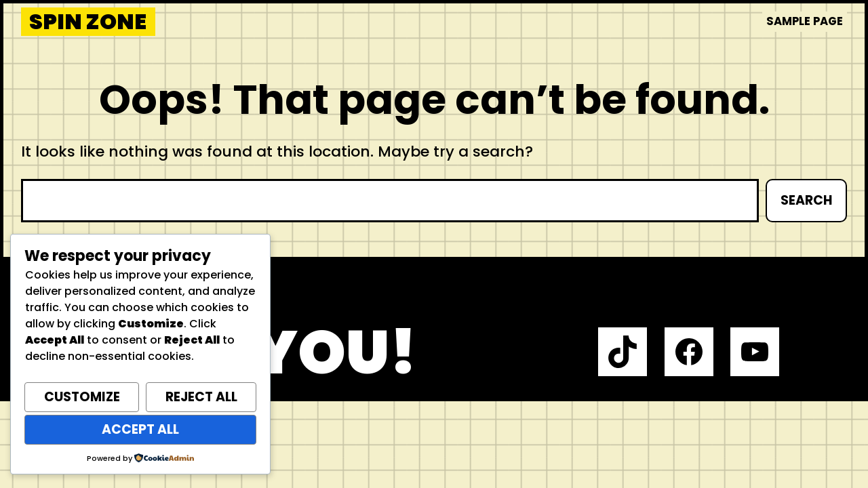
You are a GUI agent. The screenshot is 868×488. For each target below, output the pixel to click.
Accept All (140, 429)
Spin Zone (88, 22)
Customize (82, 397)
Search (806, 200)
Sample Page (805, 21)
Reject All (201, 397)
